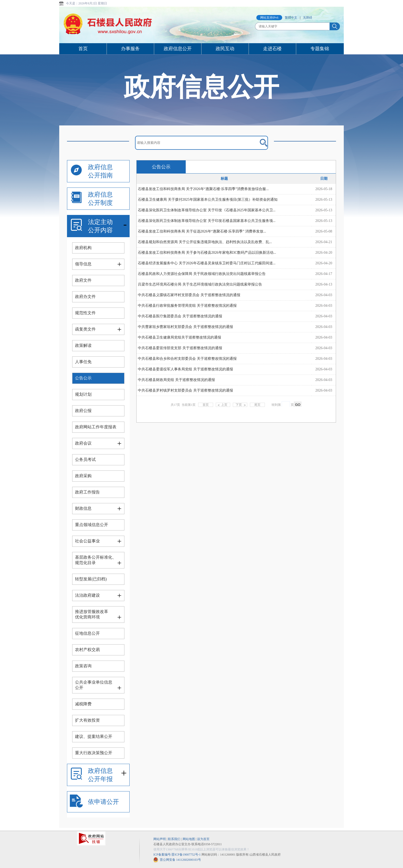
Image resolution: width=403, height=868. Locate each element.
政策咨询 (83, 666)
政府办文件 (85, 297)
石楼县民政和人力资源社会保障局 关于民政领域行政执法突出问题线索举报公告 (202, 274)
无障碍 (308, 18)
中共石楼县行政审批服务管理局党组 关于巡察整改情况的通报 (187, 306)
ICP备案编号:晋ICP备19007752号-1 (177, 855)
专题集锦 (320, 49)
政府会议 (83, 443)
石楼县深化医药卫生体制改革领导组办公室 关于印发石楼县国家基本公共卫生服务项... (207, 221)
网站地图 (189, 839)
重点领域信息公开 (92, 525)
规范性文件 (85, 313)
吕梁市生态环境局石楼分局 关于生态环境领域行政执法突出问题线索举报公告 (200, 284)
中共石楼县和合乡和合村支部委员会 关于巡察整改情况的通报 (187, 359)
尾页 (257, 405)
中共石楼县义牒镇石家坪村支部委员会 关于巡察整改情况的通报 (189, 295)
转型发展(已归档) (91, 579)
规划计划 (83, 394)
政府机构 (83, 248)
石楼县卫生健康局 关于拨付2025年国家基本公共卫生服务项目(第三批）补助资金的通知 (208, 200)
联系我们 (174, 839)
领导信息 (83, 264)
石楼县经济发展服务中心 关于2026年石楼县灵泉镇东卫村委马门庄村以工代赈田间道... (207, 263)
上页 (224, 405)
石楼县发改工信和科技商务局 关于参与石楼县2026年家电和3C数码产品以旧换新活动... (207, 253)
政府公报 (83, 411)
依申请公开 (103, 802)
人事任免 (83, 362)
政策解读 (83, 345)
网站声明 (160, 839)
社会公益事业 (87, 541)
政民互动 (225, 49)
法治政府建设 (87, 595)
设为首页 (203, 839)
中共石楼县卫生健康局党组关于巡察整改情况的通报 (180, 337)
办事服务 (130, 49)
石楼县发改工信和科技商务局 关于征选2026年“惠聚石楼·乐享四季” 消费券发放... (202, 231)
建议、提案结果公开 (94, 736)
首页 (83, 49)
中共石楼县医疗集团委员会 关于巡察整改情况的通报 (180, 316)
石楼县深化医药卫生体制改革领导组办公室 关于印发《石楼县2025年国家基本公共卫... (207, 210)
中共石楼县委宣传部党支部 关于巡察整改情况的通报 (180, 348)
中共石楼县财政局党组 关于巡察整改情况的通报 (176, 380)
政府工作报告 (87, 492)
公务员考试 (85, 459)
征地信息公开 (87, 633)
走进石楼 (272, 49)
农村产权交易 (87, 650)
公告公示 (83, 378)
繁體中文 (291, 18)
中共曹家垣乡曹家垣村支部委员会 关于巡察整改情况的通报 (185, 327)
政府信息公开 (178, 49)
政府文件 (83, 280)
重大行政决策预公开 (94, 753)
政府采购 (83, 476)
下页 (239, 405)
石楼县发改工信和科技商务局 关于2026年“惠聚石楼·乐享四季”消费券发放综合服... (203, 189)
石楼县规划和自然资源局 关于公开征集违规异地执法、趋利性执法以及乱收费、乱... (205, 242)
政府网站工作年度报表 (96, 427)
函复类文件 (85, 329)
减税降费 (83, 704)
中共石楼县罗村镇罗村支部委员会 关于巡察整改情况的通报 (185, 390)
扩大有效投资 (87, 720)
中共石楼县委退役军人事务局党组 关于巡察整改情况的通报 (185, 369)
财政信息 (83, 508)
